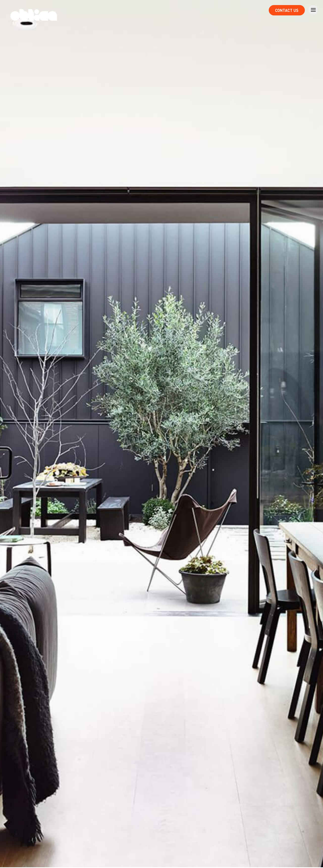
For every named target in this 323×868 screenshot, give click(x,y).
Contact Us (287, 10)
